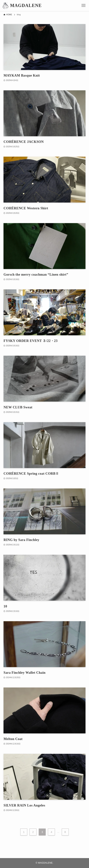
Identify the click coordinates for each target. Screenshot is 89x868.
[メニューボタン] (83, 6)
